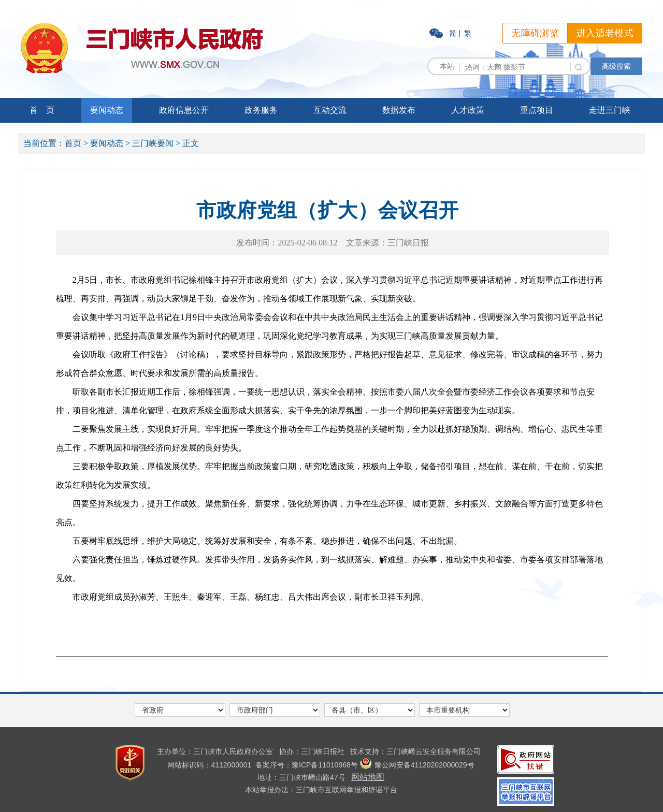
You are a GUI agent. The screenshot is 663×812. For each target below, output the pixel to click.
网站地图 (368, 777)
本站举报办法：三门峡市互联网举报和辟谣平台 (321, 790)
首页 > (76, 143)
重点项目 (537, 110)
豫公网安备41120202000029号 (417, 765)
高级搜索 (616, 66)
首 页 (42, 110)
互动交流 (330, 110)
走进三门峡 (610, 110)
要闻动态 (107, 110)
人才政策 (468, 110)
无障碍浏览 (535, 33)
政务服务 (261, 110)
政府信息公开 (184, 110)
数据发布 (399, 110)
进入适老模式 (605, 33)
